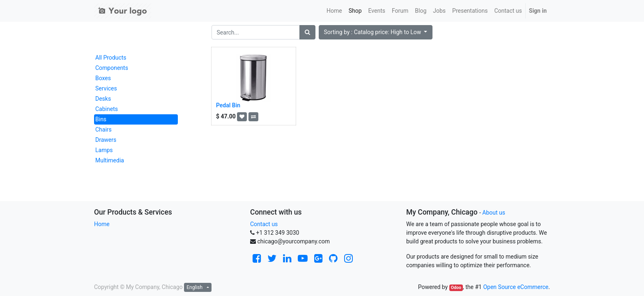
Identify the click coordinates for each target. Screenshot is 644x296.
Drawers (106, 140)
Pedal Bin (228, 105)
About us (494, 213)
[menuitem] (334, 11)
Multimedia (110, 160)
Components (112, 68)
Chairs (103, 129)
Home (102, 224)
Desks (103, 99)
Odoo (456, 288)
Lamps (104, 150)
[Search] (307, 32)
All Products (111, 58)
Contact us (264, 224)
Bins (101, 119)
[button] (376, 32)
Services (106, 88)
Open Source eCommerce (516, 287)
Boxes (103, 78)
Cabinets (107, 109)
